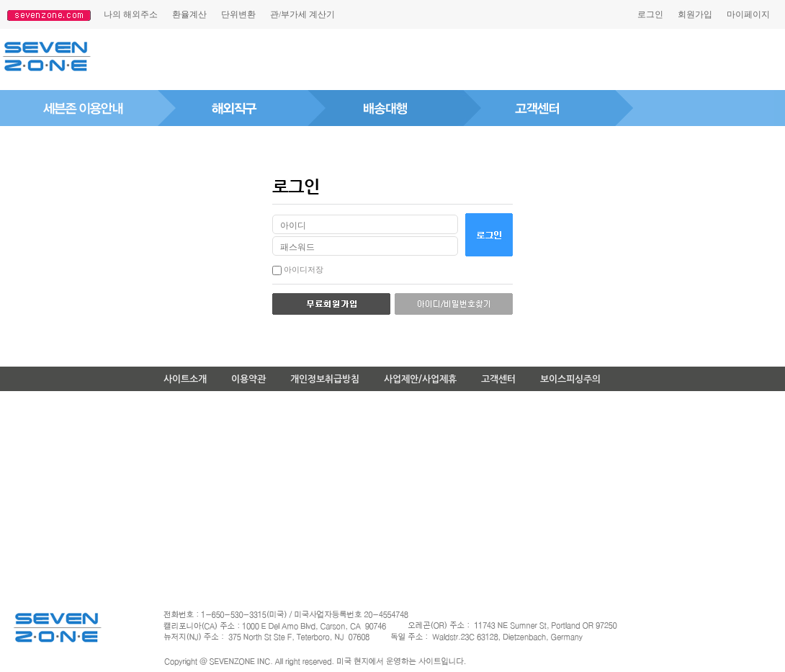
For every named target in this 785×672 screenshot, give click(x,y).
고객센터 (498, 379)
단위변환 (238, 14)
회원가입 (695, 14)
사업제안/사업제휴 (420, 379)
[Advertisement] (377, 60)
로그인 (650, 14)
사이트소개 (185, 379)
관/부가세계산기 (302, 14)
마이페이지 (748, 14)
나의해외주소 (131, 14)
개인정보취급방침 (325, 379)
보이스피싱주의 (570, 379)
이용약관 (248, 379)
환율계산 (189, 14)
